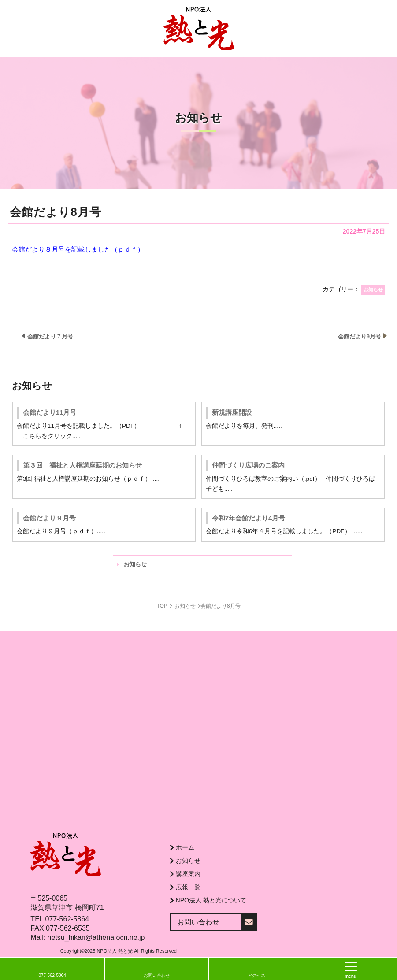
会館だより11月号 (50, 412)
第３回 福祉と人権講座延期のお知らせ (82, 465)
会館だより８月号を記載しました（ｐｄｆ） (78, 249)
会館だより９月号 (49, 518)
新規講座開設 (232, 412)
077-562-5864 (67, 919)
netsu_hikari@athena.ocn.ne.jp (96, 937)
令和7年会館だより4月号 (249, 518)
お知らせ (135, 564)
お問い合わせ (157, 975)
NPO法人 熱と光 (115, 951)
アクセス (256, 975)
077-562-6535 (68, 928)
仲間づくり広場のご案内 (248, 465)
